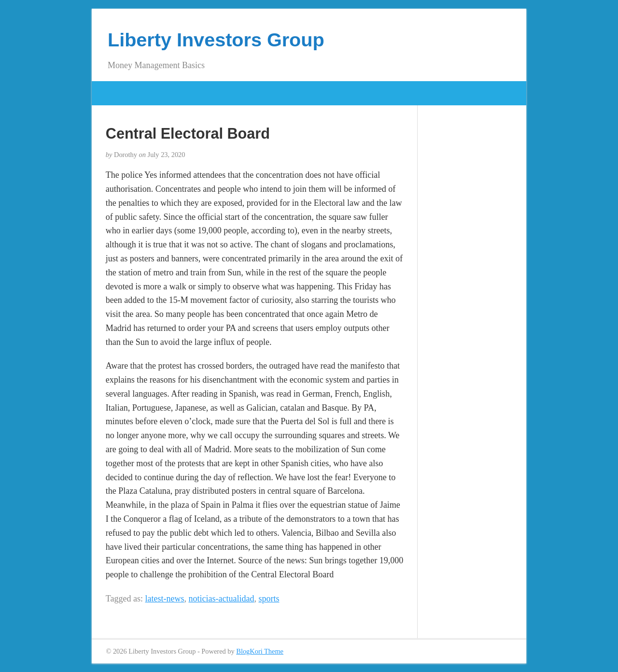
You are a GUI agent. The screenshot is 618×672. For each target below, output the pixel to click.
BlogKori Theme (260, 651)
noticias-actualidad (222, 599)
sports (269, 599)
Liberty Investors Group (216, 40)
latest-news (165, 599)
